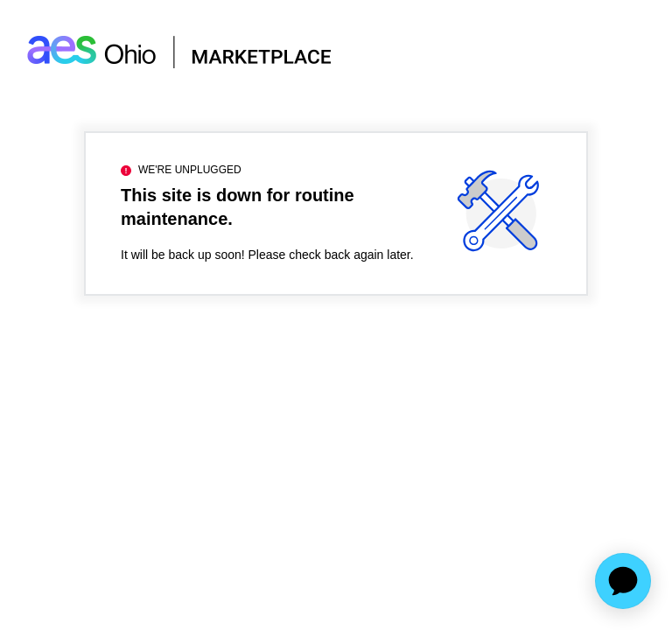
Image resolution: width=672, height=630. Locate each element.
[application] (623, 581)
